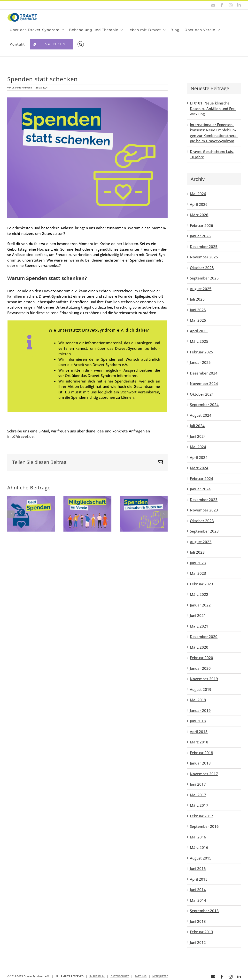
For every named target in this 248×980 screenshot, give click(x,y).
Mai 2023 (198, 573)
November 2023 (204, 510)
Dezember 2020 (204, 637)
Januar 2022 (200, 605)
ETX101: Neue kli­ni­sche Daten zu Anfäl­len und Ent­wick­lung (213, 108)
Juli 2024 (197, 426)
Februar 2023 (201, 584)
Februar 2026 (201, 225)
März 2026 (199, 215)
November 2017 (204, 774)
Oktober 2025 (202, 268)
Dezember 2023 (204, 500)
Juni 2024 (198, 436)
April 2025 (199, 331)
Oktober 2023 (202, 521)
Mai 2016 (198, 837)
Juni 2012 (198, 942)
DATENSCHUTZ (120, 976)
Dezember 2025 (204, 247)
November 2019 (204, 679)
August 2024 (201, 415)
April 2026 (199, 204)
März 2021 (199, 626)
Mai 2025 (198, 320)
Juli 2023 (197, 552)
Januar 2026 (200, 236)
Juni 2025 (198, 310)
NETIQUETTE (160, 976)
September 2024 (204, 405)
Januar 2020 (200, 668)
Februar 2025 (201, 352)
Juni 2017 (198, 784)
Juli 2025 (197, 299)
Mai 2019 (198, 700)
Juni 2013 (198, 921)
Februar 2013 (201, 932)
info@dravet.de (20, 436)
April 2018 (199, 732)
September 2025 (204, 278)
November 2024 (204, 383)
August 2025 (201, 289)
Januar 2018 (200, 763)
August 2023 (201, 542)
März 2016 (199, 847)
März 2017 (199, 805)
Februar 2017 (201, 816)
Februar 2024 (201, 478)
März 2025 (199, 341)
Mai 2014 (198, 900)
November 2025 (204, 257)
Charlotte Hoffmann (22, 88)
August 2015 (201, 858)
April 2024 (199, 457)
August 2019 (201, 689)
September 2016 (204, 826)
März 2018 (199, 742)
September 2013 (204, 911)
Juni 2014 (198, 890)
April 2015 (199, 879)
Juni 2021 (198, 615)
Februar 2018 (201, 753)
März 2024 (199, 468)
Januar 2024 (200, 489)
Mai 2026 (198, 194)
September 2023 (204, 531)
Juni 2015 (198, 868)
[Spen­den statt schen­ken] (87, 158)
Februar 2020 (201, 658)
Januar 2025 (200, 362)
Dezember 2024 (204, 373)
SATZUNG (141, 976)
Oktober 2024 (202, 394)
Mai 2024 (198, 447)
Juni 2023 (198, 563)
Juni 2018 (198, 721)
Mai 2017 (198, 795)
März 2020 (199, 647)
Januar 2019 (200, 710)
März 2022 (199, 594)
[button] (81, 44)
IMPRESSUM (97, 976)
